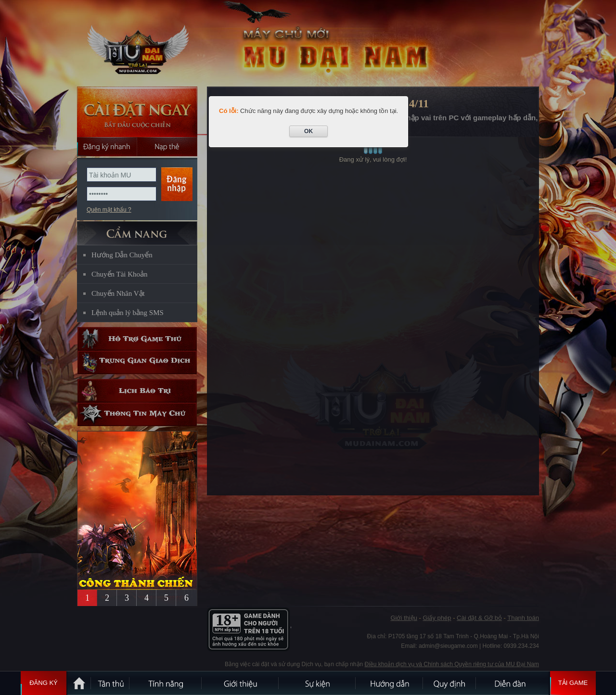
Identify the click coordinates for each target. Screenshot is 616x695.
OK (308, 131)
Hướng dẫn (390, 683)
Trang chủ (79, 683)
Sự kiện (318, 683)
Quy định (450, 683)
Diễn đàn (513, 683)
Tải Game (573, 683)
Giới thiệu (241, 683)
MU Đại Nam (137, 44)
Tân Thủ (111, 683)
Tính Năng (166, 683)
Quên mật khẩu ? (109, 210)
